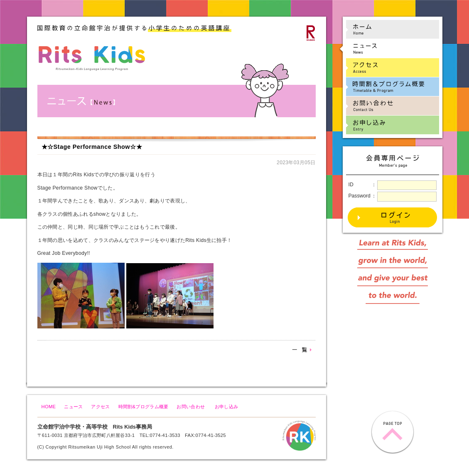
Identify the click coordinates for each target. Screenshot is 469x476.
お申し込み (227, 407)
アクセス (100, 407)
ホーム (389, 29)
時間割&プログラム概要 (144, 407)
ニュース (73, 407)
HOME (49, 407)
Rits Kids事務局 (133, 427)
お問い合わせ (191, 407)
